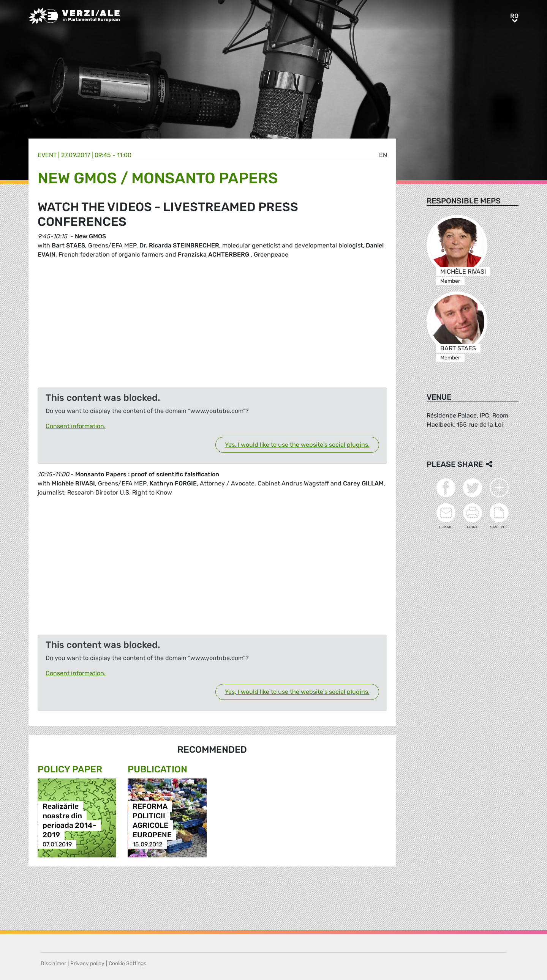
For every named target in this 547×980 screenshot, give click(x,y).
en (383, 155)
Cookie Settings (127, 963)
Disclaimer (53, 963)
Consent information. (76, 426)
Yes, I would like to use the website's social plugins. (297, 445)
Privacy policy (87, 963)
